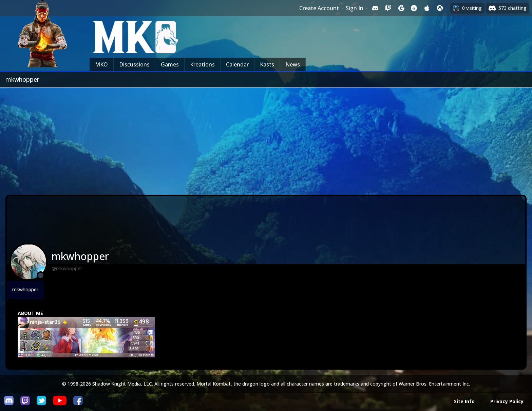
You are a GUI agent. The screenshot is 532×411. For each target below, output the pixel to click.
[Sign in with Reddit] (414, 8)
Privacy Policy (507, 401)
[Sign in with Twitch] (388, 8)
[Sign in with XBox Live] (440, 8)
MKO (101, 64)
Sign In (355, 8)
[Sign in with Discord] (375, 8)
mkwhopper (25, 289)
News (293, 64)
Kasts (267, 64)
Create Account (319, 8)
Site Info (464, 401)
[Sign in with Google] (401, 8)
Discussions (134, 64)
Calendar (237, 64)
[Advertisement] (266, 138)
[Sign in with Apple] (427, 8)
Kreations (202, 64)
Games (170, 64)
